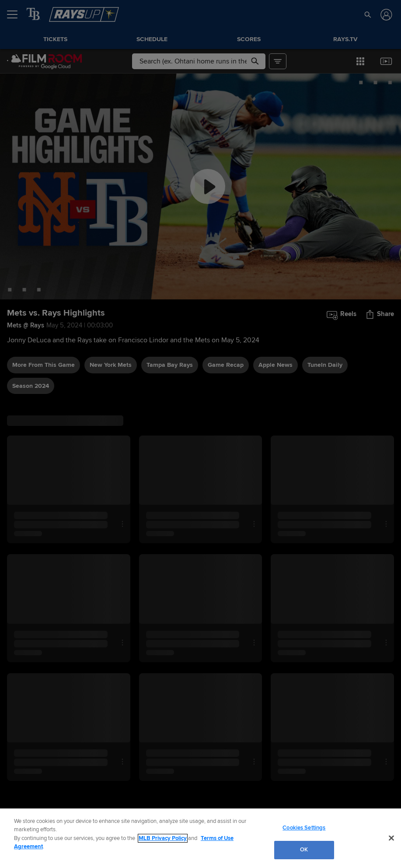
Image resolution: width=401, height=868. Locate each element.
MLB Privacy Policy (163, 838)
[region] (200, 838)
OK (304, 850)
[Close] (391, 838)
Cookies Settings (304, 828)
